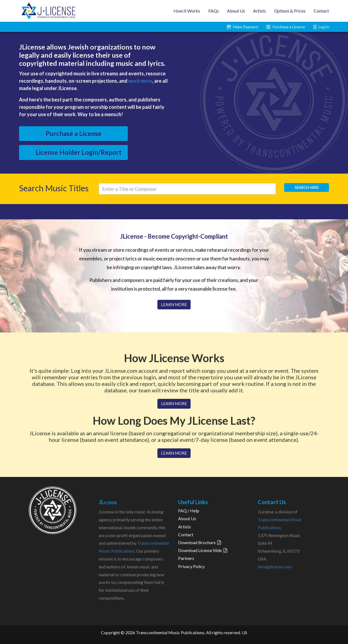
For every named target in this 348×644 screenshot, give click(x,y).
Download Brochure (200, 542)
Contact (321, 11)
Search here (307, 187)
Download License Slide (203, 550)
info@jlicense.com (275, 567)
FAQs (214, 11)
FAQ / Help (189, 511)
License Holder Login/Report (79, 152)
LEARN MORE (174, 304)
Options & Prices (290, 11)
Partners (186, 558)
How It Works (187, 11)
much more (140, 81)
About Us (236, 11)
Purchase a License (74, 133)
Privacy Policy (191, 566)
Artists (260, 11)
